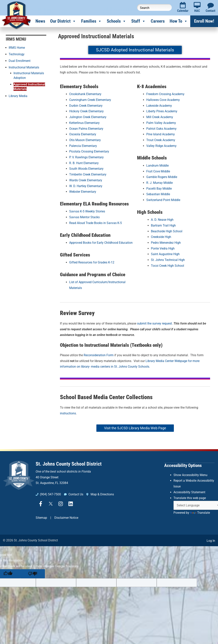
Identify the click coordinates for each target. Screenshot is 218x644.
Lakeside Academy (159, 106)
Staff (138, 21)
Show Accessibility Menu (190, 475)
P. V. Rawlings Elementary (86, 157)
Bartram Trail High (163, 225)
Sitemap (41, 518)
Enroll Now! (204, 21)
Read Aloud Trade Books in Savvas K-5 (96, 223)
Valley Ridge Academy (161, 146)
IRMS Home (17, 48)
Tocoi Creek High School (167, 266)
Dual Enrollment (20, 61)
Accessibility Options (183, 465)
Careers (158, 21)
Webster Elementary (83, 192)
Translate (200, 512)
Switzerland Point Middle (163, 200)
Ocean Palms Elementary (86, 129)
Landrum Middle (157, 166)
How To (179, 21)
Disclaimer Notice (66, 518)
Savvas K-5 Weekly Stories (87, 211)
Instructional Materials (24, 67)
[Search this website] (154, 7)
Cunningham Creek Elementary (90, 100)
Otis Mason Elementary (85, 140)
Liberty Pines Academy (162, 111)
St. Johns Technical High (168, 260)
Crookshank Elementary (85, 94)
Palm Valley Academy (161, 123)
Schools (117, 21)
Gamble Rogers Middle (162, 177)
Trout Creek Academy (161, 140)
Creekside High (161, 237)
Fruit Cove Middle (158, 171)
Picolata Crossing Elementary (89, 151)
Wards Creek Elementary (86, 180)
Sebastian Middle (158, 194)
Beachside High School (167, 231)
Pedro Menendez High (166, 243)
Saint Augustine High (165, 254)
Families (91, 21)
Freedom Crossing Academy (165, 94)
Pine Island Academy (161, 134)
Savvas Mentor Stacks (84, 217)
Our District (63, 21)
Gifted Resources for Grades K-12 (92, 262)
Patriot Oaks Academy (161, 129)
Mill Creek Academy (160, 117)
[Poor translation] (33, 574)
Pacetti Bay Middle (159, 189)
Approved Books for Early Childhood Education (101, 243)
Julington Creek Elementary (88, 117)
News (40, 21)
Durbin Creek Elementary (86, 106)
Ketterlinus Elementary (84, 123)
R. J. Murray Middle (160, 183)
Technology (17, 54)
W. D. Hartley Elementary (86, 186)
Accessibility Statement (189, 492)
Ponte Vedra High (163, 248)
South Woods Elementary (86, 169)
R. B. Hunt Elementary (84, 163)
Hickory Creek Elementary (86, 111)
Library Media (18, 96)
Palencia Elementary (83, 146)
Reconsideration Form (99, 355)
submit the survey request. (155, 323)
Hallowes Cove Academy (163, 100)
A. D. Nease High (162, 220)
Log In (211, 541)
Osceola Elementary (83, 134)
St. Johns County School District (69, 464)
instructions (68, 413)
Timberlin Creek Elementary (88, 174)
